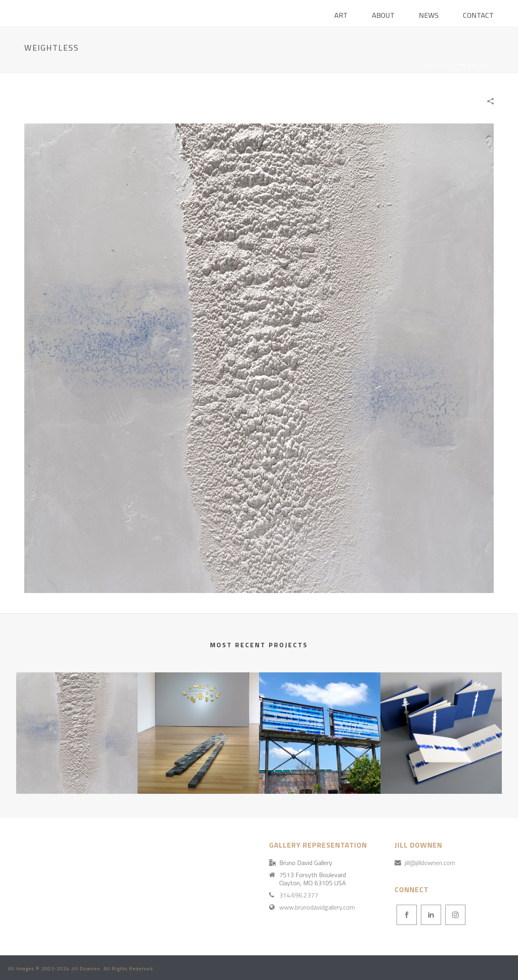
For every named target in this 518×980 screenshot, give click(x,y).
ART (341, 15)
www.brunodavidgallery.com (317, 907)
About (383, 15)
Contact (478, 15)
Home (432, 65)
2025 (449, 65)
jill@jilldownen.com (430, 863)
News (429, 15)
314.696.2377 (299, 895)
